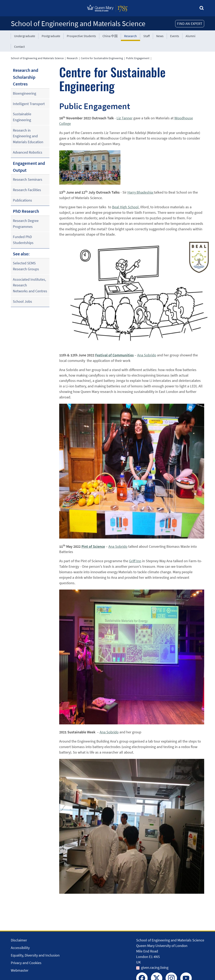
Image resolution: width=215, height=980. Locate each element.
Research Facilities (27, 190)
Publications (22, 200)
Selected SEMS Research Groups (26, 266)
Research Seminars (28, 179)
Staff (146, 36)
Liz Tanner (125, 118)
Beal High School (125, 207)
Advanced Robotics (28, 152)
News (160, 36)
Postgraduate (51, 36)
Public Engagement (138, 58)
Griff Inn (135, 561)
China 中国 (110, 36)
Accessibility (20, 948)
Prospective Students (81, 36)
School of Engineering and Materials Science (78, 24)
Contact (19, 47)
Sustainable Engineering (22, 117)
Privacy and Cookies (26, 963)
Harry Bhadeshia (141, 192)
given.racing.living (155, 967)
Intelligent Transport (29, 104)
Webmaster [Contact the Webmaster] (20, 970)
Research (130, 36)
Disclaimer (19, 940)
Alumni (190, 36)
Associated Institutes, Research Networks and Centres (30, 285)
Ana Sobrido (147, 355)
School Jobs (22, 301)
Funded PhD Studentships (23, 240)
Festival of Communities (114, 355)
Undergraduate (25, 36)
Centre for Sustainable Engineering (102, 58)
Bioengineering (25, 93)
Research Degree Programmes (26, 224)
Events (175, 36)
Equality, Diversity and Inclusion (35, 955)
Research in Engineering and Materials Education (28, 136)
